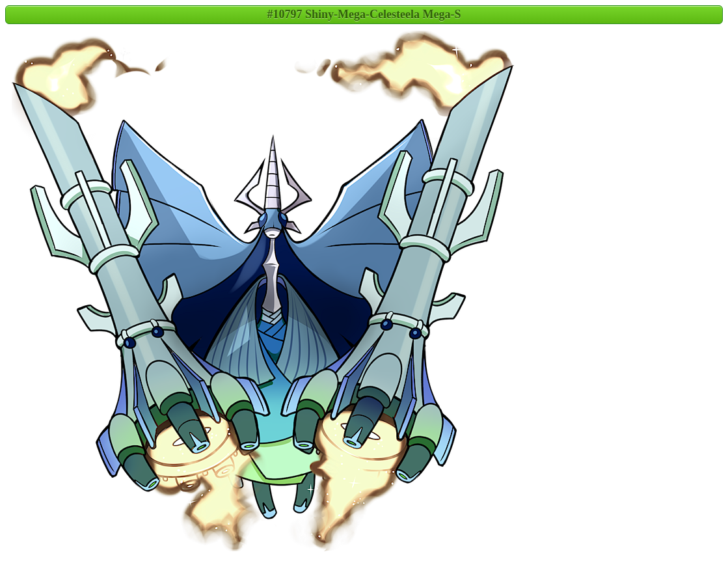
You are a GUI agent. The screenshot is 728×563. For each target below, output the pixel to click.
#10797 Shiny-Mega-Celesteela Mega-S (364, 14)
